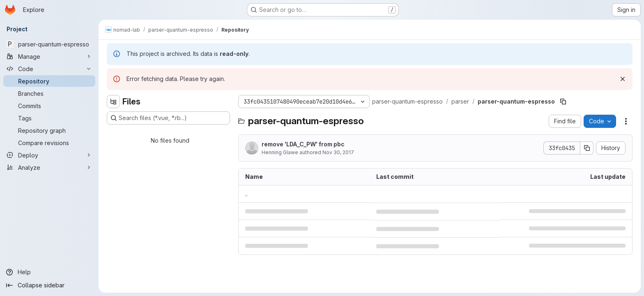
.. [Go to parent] (246, 194)
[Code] (49, 69)
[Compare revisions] (49, 143)
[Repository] (49, 81)
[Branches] (49, 93)
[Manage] (49, 56)
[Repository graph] (49, 130)
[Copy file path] (563, 102)
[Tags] (49, 118)
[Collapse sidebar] (49, 285)
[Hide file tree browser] (113, 102)
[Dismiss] (623, 79)
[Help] (49, 272)
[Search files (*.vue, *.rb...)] (168, 118)
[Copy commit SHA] (587, 148)
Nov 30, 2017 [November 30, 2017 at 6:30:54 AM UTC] (338, 152)
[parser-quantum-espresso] (49, 44)
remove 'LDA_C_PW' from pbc (303, 144)
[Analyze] (49, 167)
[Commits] (49, 106)
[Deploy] (49, 155)
